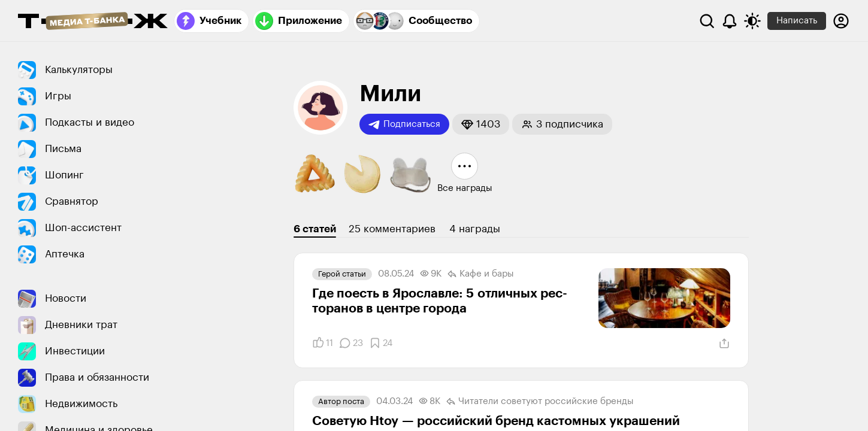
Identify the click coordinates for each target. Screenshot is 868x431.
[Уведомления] (730, 21)
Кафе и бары (481, 274)
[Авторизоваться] (841, 21)
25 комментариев (392, 229)
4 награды (475, 229)
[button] (481, 124)
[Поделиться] (724, 344)
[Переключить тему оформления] (752, 21)
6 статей (315, 229)
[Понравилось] (323, 343)
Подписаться (404, 125)
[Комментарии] (351, 343)
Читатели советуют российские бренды (540, 402)
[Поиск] (707, 21)
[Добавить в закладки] (381, 343)
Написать (797, 21)
